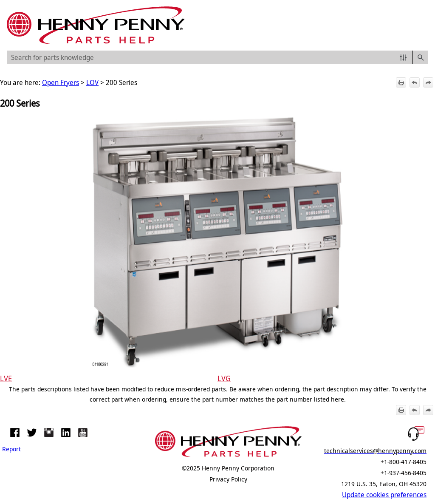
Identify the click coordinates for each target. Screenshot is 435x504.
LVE (6, 378)
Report (11, 449)
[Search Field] (217, 57)
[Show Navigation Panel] (424, 25)
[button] (403, 57)
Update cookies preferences (384, 495)
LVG (224, 378)
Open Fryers (61, 82)
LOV (92, 82)
